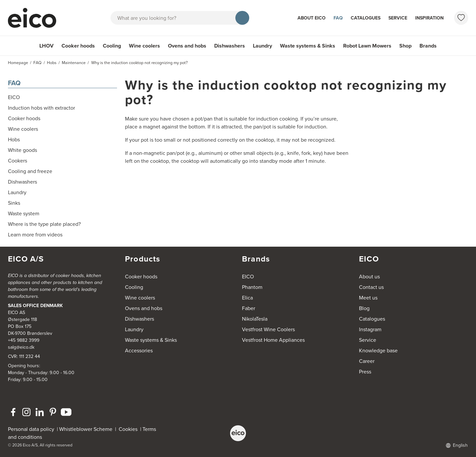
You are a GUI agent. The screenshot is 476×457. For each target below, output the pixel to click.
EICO (248, 277)
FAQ (338, 18)
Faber (249, 308)
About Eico (312, 18)
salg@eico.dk (21, 347)
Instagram (370, 329)
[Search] (242, 18)
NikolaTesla (255, 319)
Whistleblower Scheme (86, 429)
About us (369, 277)
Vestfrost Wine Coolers (268, 329)
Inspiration (429, 18)
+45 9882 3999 (24, 340)
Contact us (371, 287)
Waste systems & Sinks (308, 46)
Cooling (112, 46)
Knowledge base (378, 351)
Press (365, 372)
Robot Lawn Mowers (367, 46)
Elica (247, 298)
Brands (428, 46)
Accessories (139, 351)
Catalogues (366, 18)
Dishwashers (230, 46)
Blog (364, 308)
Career (367, 361)
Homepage (18, 63)
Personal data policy (31, 429)
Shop (405, 46)
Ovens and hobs (187, 46)
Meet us (368, 298)
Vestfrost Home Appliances (273, 340)
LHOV (46, 46)
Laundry (262, 46)
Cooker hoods (78, 46)
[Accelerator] (35, 18)
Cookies (129, 429)
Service (398, 18)
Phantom (252, 287)
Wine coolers (144, 46)
